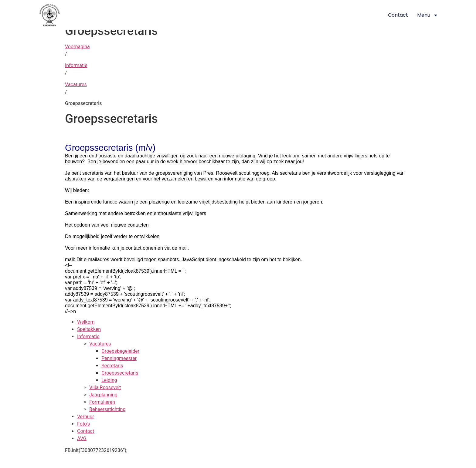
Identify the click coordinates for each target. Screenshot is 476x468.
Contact (398, 15)
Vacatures (76, 84)
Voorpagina (77, 47)
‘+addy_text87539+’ (208, 306)
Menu (428, 15)
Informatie (76, 65)
